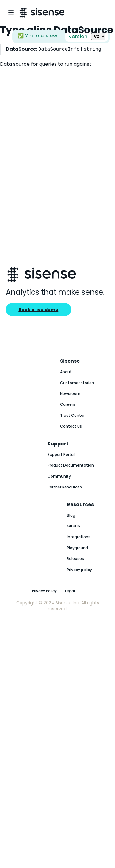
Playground (77, 548)
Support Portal (61, 454)
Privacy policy (79, 570)
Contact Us (71, 426)
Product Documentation (71, 465)
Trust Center (72, 415)
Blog (71, 515)
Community (59, 476)
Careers (68, 404)
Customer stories (77, 383)
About (66, 372)
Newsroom (70, 394)
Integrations (79, 537)
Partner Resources (65, 487)
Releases (75, 559)
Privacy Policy (44, 591)
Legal (70, 591)
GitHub (73, 526)
